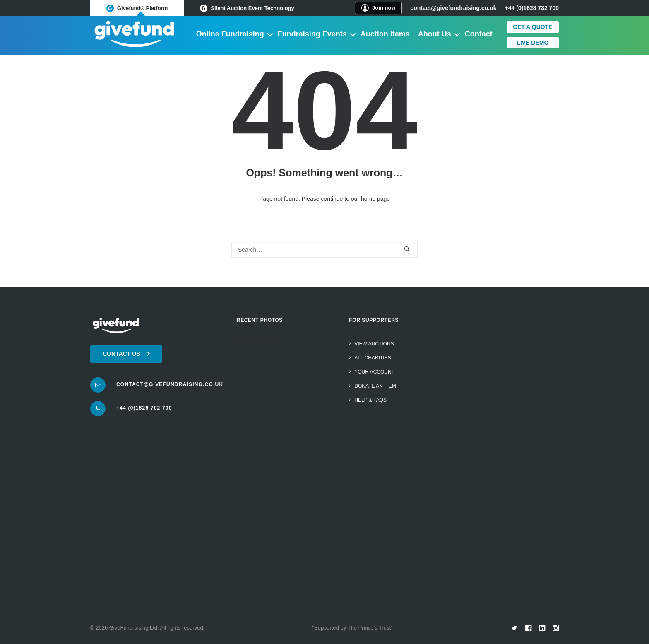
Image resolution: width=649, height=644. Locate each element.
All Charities (373, 358)
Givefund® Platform (137, 8)
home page (375, 199)
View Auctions (374, 344)
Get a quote (532, 27)
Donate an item (375, 386)
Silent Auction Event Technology (247, 8)
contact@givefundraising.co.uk (453, 8)
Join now (378, 8)
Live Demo (532, 43)
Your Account (374, 372)
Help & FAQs (370, 400)
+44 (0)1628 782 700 (144, 408)
